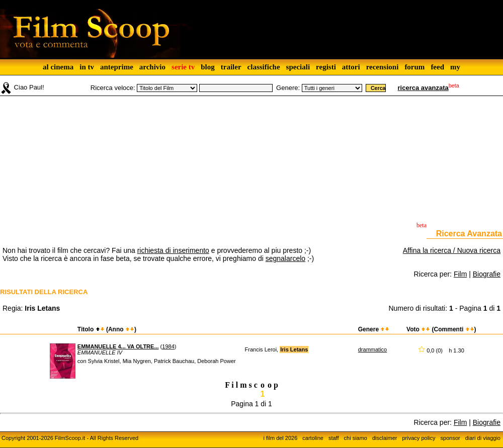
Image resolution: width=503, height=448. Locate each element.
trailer (231, 67)
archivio (152, 67)
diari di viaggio (483, 438)
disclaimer (385, 438)
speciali (298, 67)
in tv (87, 67)
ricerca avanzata (423, 88)
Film (460, 274)
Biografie (487, 274)
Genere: (288, 88)
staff (334, 438)
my (455, 67)
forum (414, 67)
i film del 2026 (280, 438)
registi (326, 67)
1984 (168, 346)
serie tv (183, 67)
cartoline (313, 438)
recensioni (383, 67)
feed (437, 67)
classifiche (264, 67)
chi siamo (356, 438)
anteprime (117, 67)
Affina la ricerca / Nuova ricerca (452, 250)
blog (208, 67)
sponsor (450, 438)
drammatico (372, 349)
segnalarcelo (285, 258)
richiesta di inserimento (173, 250)
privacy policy (419, 438)
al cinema (58, 67)
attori (351, 67)
